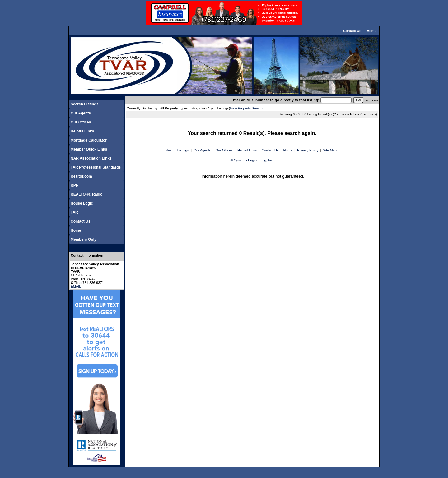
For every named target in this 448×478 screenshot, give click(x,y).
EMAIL (76, 286)
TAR (74, 212)
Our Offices (81, 122)
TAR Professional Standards (96, 167)
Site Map (330, 150)
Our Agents (81, 113)
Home (372, 31)
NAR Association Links (91, 158)
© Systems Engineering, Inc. (252, 160)
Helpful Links (82, 131)
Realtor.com (81, 176)
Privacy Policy (308, 150)
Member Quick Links (89, 149)
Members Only (84, 239)
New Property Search (246, 108)
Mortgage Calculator (89, 140)
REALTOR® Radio (86, 194)
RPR (75, 185)
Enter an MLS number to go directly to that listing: (275, 100)
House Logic (82, 203)
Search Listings (84, 104)
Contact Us (352, 31)
